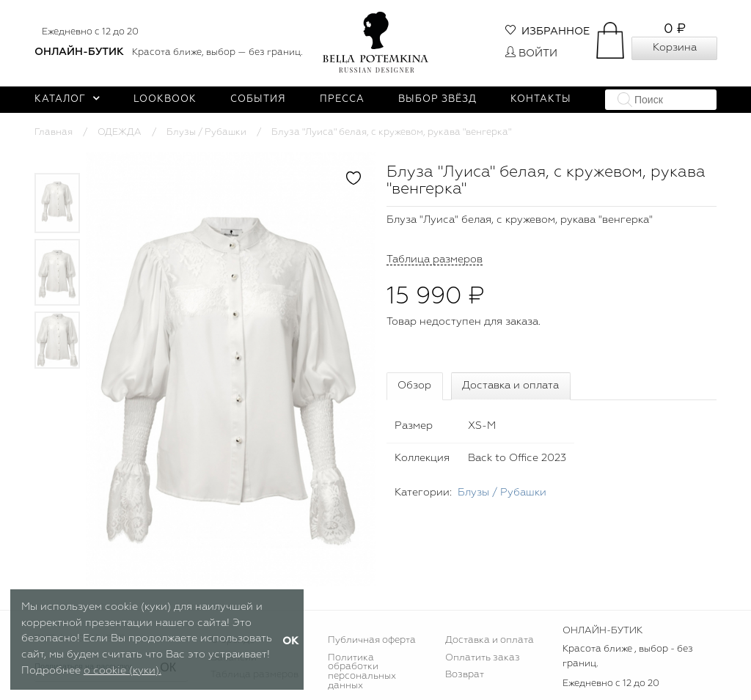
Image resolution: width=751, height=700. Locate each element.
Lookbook (165, 99)
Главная (54, 132)
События (258, 99)
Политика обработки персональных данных (362, 672)
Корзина (675, 48)
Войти (531, 54)
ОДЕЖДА (120, 132)
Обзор (414, 386)
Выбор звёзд (437, 99)
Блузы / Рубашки (206, 132)
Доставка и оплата (510, 386)
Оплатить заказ (483, 658)
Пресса (342, 99)
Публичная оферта (372, 640)
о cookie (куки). (122, 671)
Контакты (541, 99)
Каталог (67, 99)
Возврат (465, 675)
